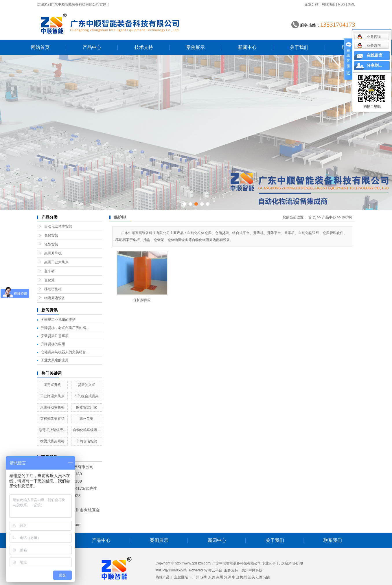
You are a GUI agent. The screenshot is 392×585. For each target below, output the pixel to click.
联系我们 (333, 540)
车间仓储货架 (87, 441)
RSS (342, 4)
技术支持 (144, 47)
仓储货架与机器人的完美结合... (65, 352)
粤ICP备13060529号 (171, 570)
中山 (235, 577)
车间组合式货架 (87, 396)
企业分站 (312, 4)
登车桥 (49, 271)
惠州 (220, 577)
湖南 (267, 577)
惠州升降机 (53, 253)
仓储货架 (51, 235)
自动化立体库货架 (58, 226)
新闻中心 (247, 47)
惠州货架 (87, 419)
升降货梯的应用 (53, 344)
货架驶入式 (87, 385)
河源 (228, 577)
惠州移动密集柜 (52, 407)
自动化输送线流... (87, 430)
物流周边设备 (55, 298)
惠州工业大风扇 (56, 262)
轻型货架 (51, 244)
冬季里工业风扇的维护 (58, 320)
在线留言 (375, 55)
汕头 (251, 577)
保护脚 (347, 217)
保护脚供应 (142, 300)
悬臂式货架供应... (52, 430)
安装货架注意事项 (55, 336)
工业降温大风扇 (52, 396)
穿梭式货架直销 (52, 419)
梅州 (243, 577)
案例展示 (196, 47)
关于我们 (299, 47)
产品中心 (92, 47)
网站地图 (328, 4)
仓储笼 (49, 280)
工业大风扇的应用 (55, 360)
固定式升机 (52, 385)
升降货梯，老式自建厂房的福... (65, 328)
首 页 (312, 217)
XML (352, 4)
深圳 (204, 577)
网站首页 (40, 47)
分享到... (374, 66)
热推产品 (163, 577)
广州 (196, 577)
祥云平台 (215, 570)
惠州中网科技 (252, 570)
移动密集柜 (53, 289)
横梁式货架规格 (52, 441)
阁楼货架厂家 (87, 407)
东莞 (212, 577)
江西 (259, 577)
